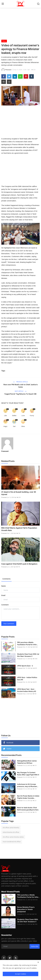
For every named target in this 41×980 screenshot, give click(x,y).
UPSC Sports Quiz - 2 (25, 666)
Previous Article (21, 382)
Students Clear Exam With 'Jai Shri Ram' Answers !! (28, 655)
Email (3, 595)
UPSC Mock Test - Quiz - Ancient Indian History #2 (27, 690)
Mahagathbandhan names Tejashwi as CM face (27, 762)
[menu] (3, 4)
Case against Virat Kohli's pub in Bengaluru (20, 564)
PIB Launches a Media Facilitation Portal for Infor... (28, 643)
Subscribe (35, 946)
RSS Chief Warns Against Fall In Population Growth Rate (19, 529)
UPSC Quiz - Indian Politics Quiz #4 (27, 678)
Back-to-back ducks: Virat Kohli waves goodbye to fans (28, 809)
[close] (38, 962)
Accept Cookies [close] (21, 974)
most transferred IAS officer (12, 842)
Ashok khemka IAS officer (11, 832)
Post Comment (9, 624)
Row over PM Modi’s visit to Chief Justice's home (21, 386)
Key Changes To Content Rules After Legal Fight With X (28, 774)
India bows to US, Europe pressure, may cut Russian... (28, 785)
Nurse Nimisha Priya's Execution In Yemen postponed (26, 909)
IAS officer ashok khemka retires (13, 837)
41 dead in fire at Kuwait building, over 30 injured (19, 493)
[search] (38, 4)
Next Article (21, 391)
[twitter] (10, 958)
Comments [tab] (6, 579)
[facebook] (4, 958)
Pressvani (5, 451)
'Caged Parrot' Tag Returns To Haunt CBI (21, 394)
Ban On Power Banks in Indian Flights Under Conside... (28, 797)
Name (3, 586)
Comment (5, 605)
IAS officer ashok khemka (11, 828)
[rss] (16, 958)
